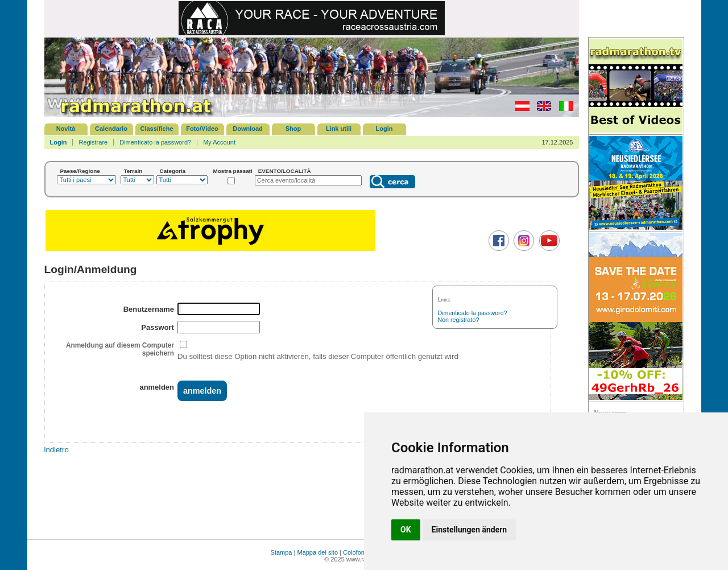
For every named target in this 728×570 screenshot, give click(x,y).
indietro (57, 450)
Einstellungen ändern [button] (470, 530)
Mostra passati (233, 171)
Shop (293, 129)
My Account (219, 142)
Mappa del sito (317, 552)
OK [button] (406, 530)
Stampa (282, 552)
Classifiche (156, 129)
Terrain (133, 171)
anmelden (156, 387)
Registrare (93, 142)
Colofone (355, 552)
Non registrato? (459, 320)
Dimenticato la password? (155, 142)
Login (384, 129)
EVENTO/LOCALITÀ (285, 171)
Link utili (339, 129)
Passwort (158, 327)
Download (248, 129)
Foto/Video (202, 129)
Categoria (173, 171)
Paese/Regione (80, 171)
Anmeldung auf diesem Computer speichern (120, 349)
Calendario (111, 129)
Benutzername (149, 309)
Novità (66, 129)
